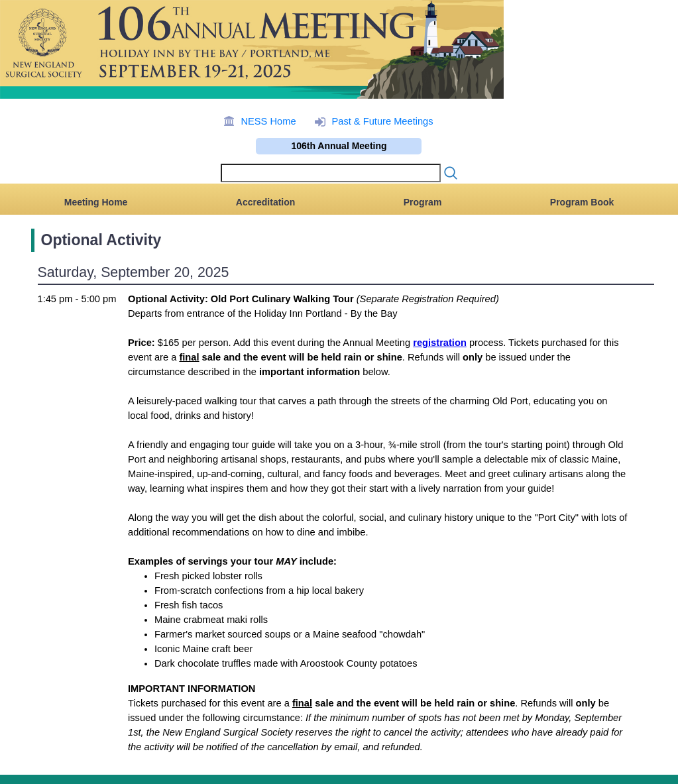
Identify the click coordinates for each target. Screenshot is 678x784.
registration (440, 343)
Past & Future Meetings (382, 121)
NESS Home (268, 121)
